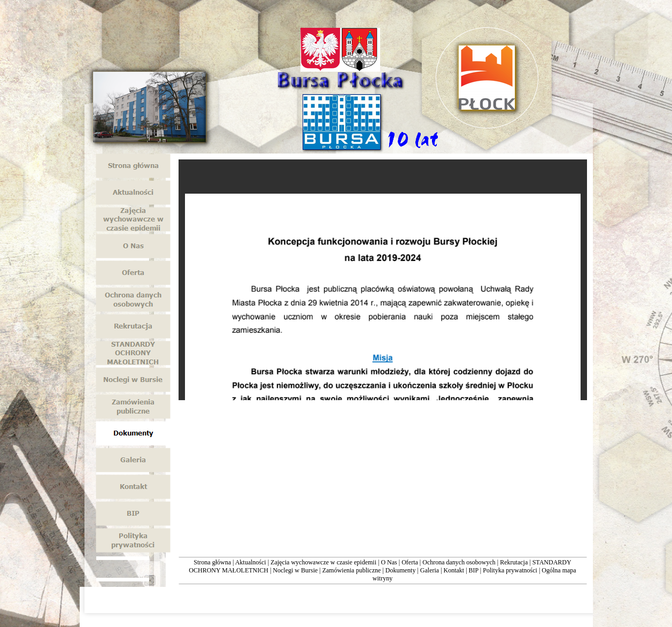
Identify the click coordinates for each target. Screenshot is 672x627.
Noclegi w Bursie (295, 570)
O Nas (389, 562)
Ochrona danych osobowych (459, 562)
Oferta (410, 562)
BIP (474, 570)
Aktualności (251, 562)
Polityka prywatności (510, 570)
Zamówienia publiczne (352, 570)
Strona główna (212, 562)
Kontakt (454, 570)
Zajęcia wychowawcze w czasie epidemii (323, 562)
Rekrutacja (514, 562)
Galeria (430, 570)
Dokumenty (401, 570)
